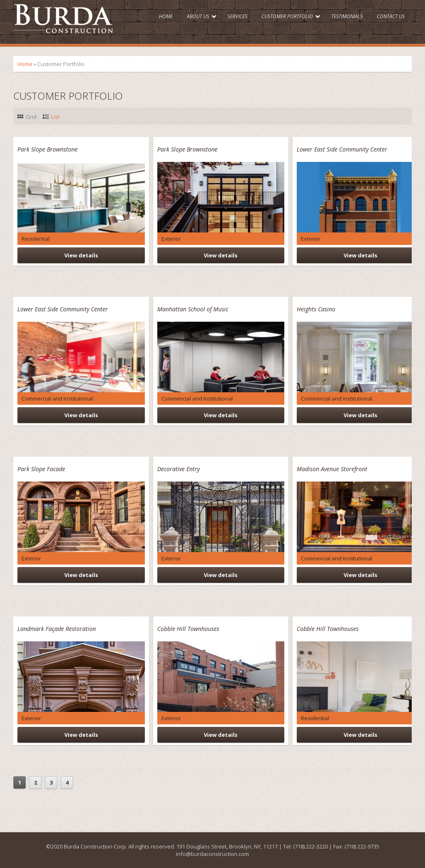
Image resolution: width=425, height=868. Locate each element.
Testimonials (347, 16)
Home (166, 16)
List (55, 117)
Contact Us (391, 16)
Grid (31, 117)
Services (237, 16)
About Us (198, 16)
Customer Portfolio (287, 16)
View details (81, 255)
